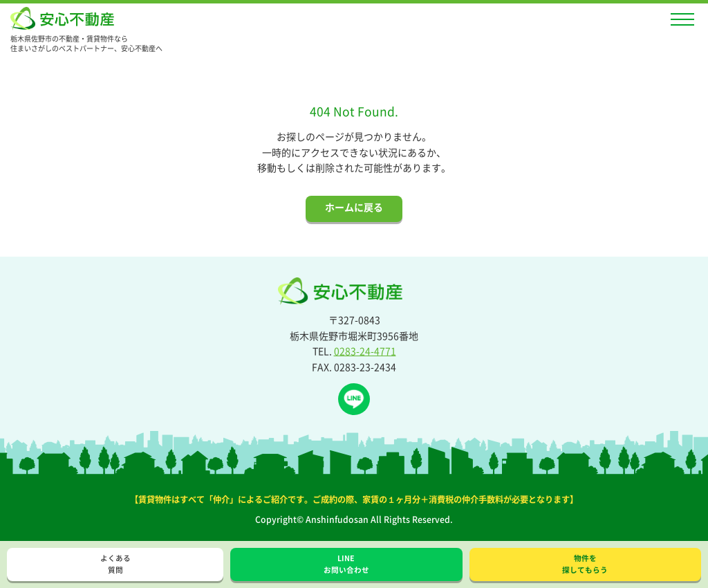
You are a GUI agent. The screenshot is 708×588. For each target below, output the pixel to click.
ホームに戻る (354, 207)
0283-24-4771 (365, 351)
